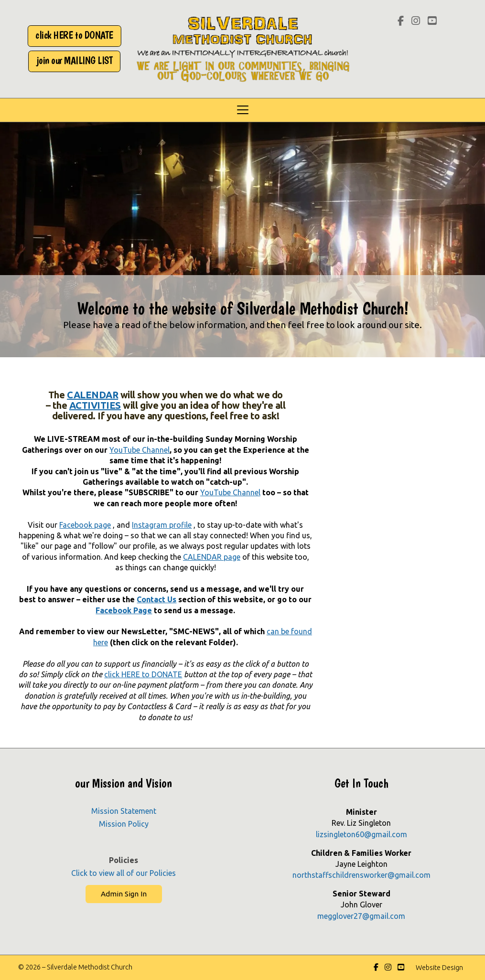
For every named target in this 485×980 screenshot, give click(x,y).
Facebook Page (124, 610)
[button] (242, 110)
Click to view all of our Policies (124, 873)
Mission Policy (124, 824)
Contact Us (156, 599)
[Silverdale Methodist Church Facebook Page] (401, 21)
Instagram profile (162, 525)
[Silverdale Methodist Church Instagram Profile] (416, 21)
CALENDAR (92, 395)
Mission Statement (124, 811)
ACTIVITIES (95, 405)
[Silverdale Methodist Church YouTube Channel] (432, 21)
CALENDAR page (212, 557)
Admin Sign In (124, 894)
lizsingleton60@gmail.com (361, 834)
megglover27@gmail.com (361, 916)
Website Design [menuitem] (439, 968)
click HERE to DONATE (143, 674)
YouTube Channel (140, 450)
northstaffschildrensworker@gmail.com (361, 875)
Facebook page (85, 525)
